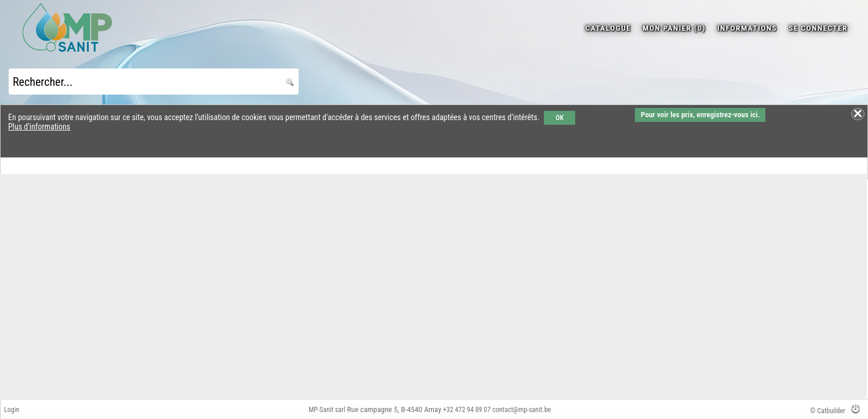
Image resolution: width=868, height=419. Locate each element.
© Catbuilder (828, 411)
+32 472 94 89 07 (467, 410)
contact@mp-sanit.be (522, 410)
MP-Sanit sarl (327, 410)
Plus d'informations (39, 127)
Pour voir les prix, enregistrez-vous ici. (700, 115)
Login (12, 410)
